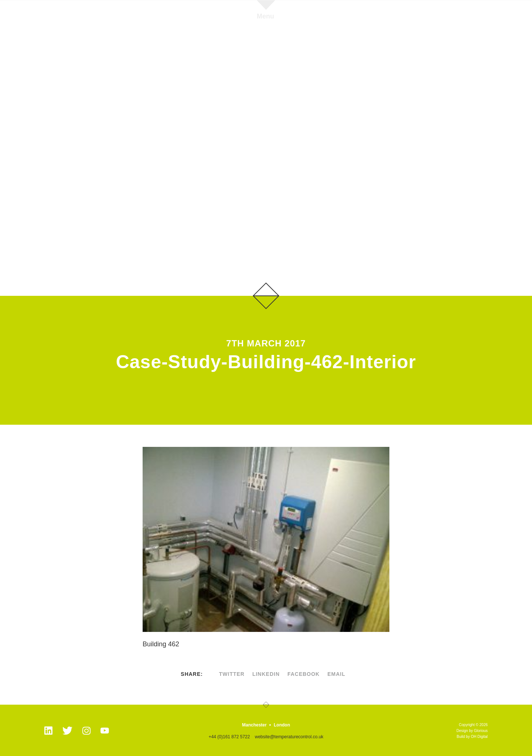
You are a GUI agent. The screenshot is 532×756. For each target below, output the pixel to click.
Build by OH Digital (472, 737)
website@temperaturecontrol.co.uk (289, 737)
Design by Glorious (472, 731)
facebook (303, 674)
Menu (265, 16)
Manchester (254, 725)
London (282, 725)
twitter (232, 674)
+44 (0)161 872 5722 (229, 737)
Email (336, 674)
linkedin (266, 674)
